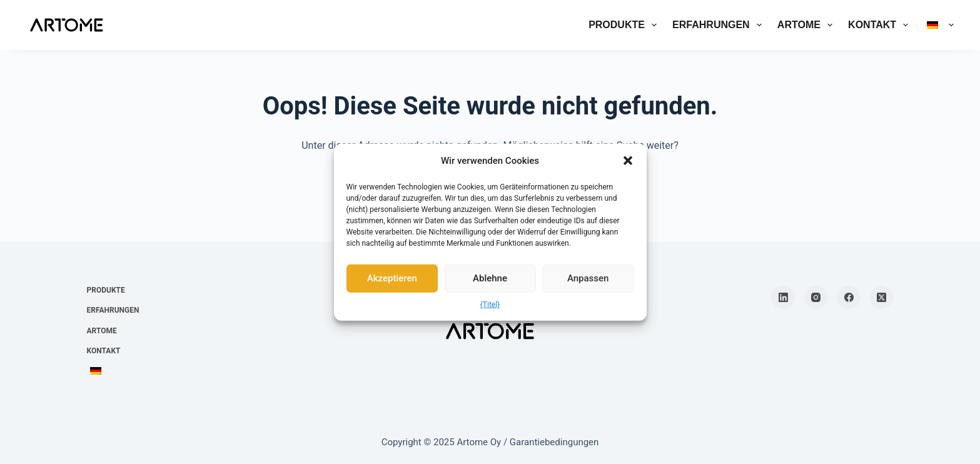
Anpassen (588, 278)
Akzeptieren (392, 278)
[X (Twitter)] (882, 298)
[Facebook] (849, 298)
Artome (807, 25)
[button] (628, 161)
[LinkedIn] (783, 298)
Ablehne (490, 278)
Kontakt (881, 25)
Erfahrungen (720, 25)
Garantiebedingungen (554, 442)
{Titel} (490, 304)
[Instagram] (816, 298)
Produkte (625, 25)
